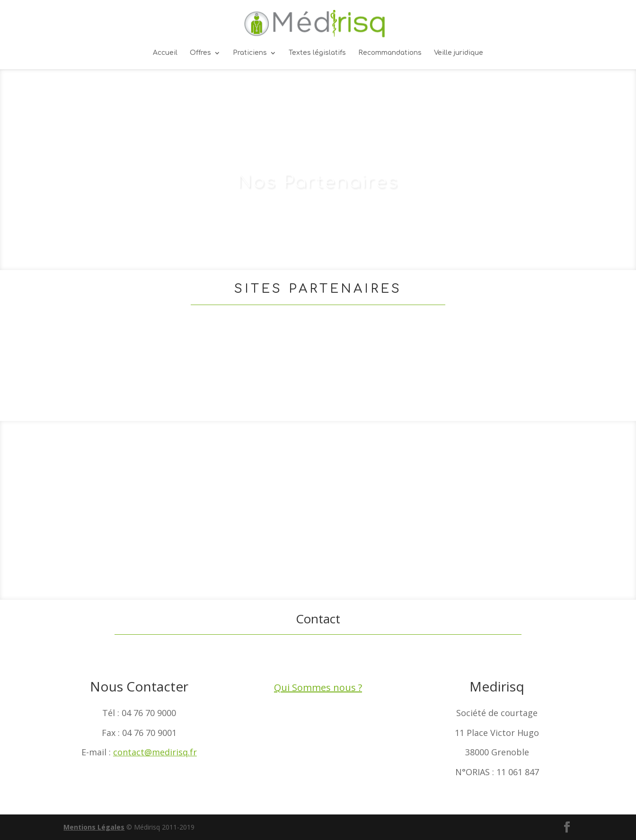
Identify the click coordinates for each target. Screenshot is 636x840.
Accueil (165, 53)
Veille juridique (459, 53)
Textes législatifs (317, 53)
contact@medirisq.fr (155, 752)
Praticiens (250, 53)
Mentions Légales (94, 827)
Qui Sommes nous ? (318, 687)
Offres (200, 53)
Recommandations (390, 53)
